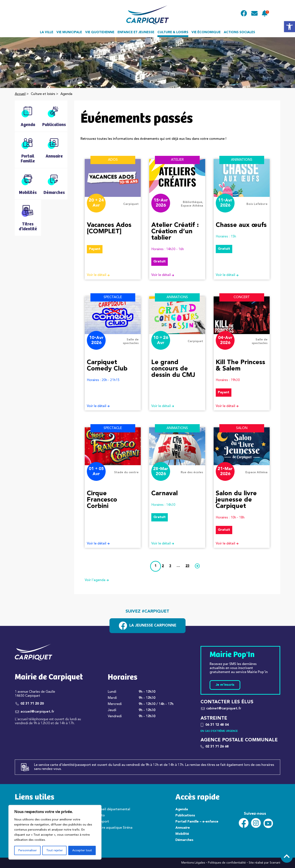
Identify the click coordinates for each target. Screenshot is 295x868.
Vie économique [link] (206, 32)
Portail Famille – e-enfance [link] (197, 822)
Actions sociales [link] (239, 32)
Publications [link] (185, 816)
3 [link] (170, 566)
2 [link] (163, 566)
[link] (290, 27)
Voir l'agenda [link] (98, 580)
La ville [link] (47, 32)
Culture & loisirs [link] (173, 32)
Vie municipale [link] (69, 32)
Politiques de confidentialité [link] (227, 863)
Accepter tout (82, 850)
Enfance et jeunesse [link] (136, 32)
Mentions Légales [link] (193, 863)
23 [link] (187, 566)
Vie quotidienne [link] (100, 32)
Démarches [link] (184, 840)
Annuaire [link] (183, 828)
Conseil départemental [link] (112, 809)
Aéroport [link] (102, 822)
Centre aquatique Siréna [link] (114, 828)
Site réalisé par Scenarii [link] (264, 863)
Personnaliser (27, 850)
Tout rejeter (55, 850)
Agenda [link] (182, 809)
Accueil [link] (20, 94)
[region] (55, 832)
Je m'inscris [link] (225, 685)
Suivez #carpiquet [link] (147, 612)
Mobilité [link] (182, 834)
